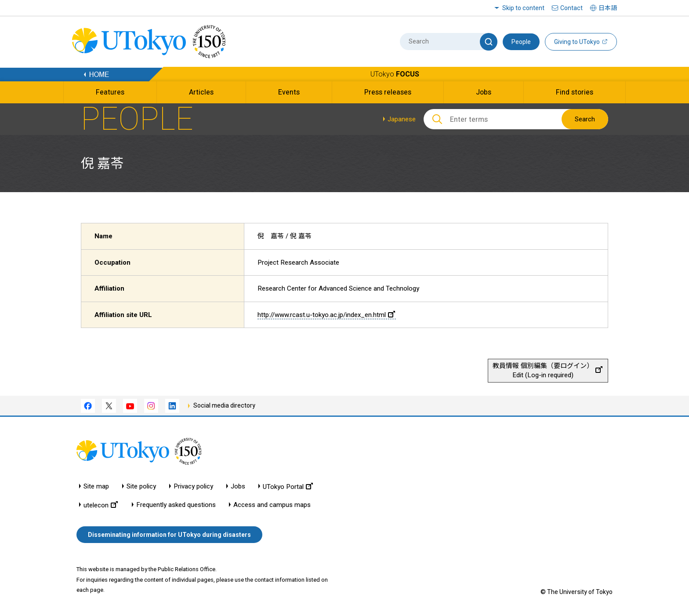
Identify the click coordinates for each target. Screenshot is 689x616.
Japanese (402, 119)
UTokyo (395, 74)
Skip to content (523, 8)
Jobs (238, 487)
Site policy (141, 487)
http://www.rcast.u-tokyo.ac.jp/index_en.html (326, 315)
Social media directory (224, 405)
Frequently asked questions (176, 505)
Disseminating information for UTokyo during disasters (169, 535)
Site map (96, 487)
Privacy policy (193, 487)
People (521, 42)
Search (585, 119)
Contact (571, 8)
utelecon (101, 505)
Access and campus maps (272, 505)
